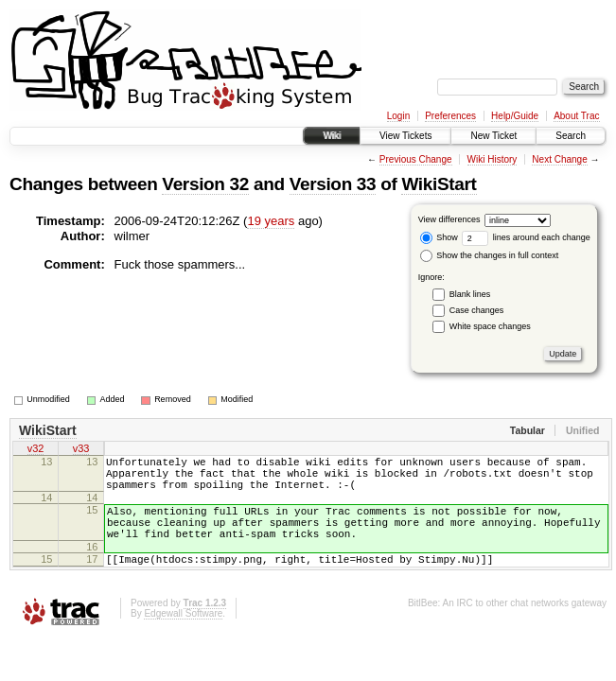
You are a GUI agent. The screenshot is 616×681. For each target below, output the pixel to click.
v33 (81, 450)
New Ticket (493, 136)
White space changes (490, 326)
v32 (36, 450)
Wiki (332, 136)
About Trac (576, 116)
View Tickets (405, 136)
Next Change (559, 159)
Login (398, 116)
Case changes (477, 310)
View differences (449, 219)
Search (571, 136)
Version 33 (333, 184)
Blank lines (470, 294)
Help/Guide (515, 116)
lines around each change (526, 237)
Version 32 (205, 184)
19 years (271, 221)
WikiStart (439, 184)
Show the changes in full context (490, 255)
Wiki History (493, 159)
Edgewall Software (183, 636)
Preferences (450, 116)
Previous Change (416, 159)
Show (439, 237)
